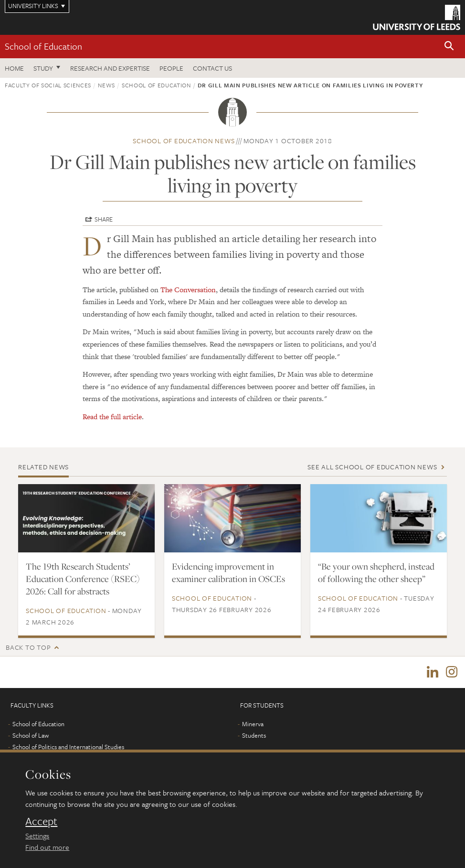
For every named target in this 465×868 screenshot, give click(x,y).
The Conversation (188, 290)
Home (14, 68)
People (171, 68)
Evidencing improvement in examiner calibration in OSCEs (228, 572)
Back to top (28, 647)
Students (254, 735)
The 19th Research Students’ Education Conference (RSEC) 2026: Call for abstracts (83, 579)
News (106, 85)
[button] (449, 47)
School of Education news (184, 141)
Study (43, 68)
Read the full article (112, 417)
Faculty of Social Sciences (48, 85)
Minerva (253, 724)
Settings (37, 836)
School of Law (31, 735)
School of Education (43, 46)
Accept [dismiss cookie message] (41, 821)
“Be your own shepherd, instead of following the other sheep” (376, 572)
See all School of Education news (372, 467)
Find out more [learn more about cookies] (47, 847)
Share (104, 219)
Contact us (212, 68)
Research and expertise (110, 68)
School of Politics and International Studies (68, 747)
